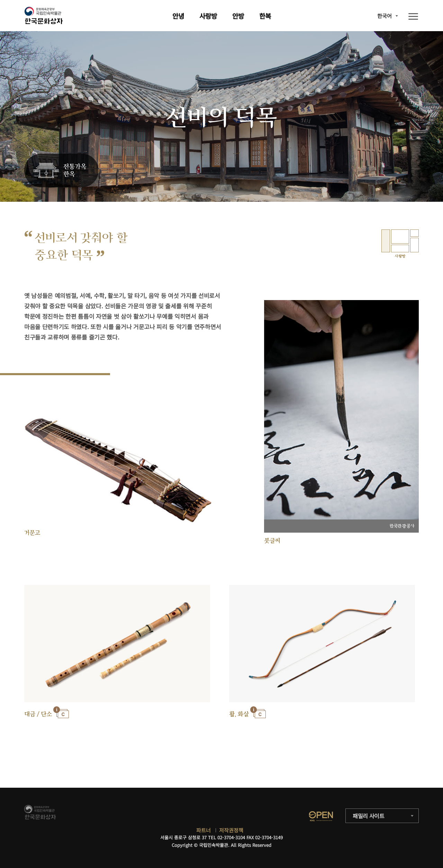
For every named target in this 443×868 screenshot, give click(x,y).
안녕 (178, 16)
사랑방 (208, 16)
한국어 (385, 16)
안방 (238, 16)
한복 (265, 16)
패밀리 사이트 (369, 816)
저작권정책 (231, 830)
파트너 (204, 830)
